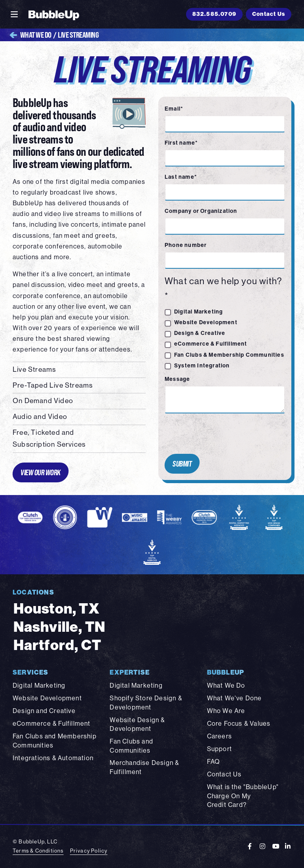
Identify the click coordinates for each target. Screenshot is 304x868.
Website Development (206, 322)
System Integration (202, 366)
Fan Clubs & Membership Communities (229, 355)
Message (177, 379)
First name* (181, 143)
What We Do (30, 35)
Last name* (181, 177)
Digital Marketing (199, 312)
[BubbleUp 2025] (54, 14)
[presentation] (222, 434)
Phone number (186, 245)
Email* (174, 109)
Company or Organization (201, 211)
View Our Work (40, 472)
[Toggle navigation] (14, 14)
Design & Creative (200, 333)
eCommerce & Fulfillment (211, 344)
